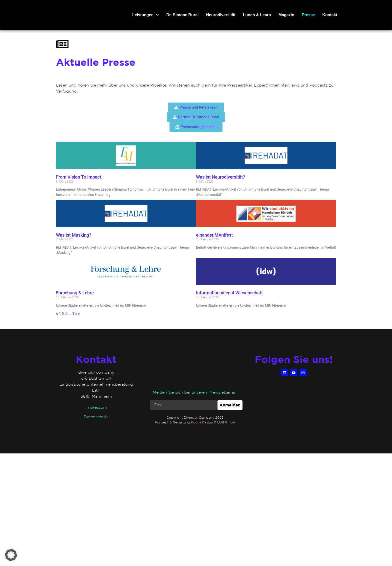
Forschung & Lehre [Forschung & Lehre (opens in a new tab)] (75, 293)
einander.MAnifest (214, 235)
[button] (11, 555)
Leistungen (146, 15)
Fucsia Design (202, 422)
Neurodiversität (221, 15)
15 (74, 313)
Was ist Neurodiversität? (221, 177)
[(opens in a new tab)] (126, 272)
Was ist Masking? (74, 235)
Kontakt (330, 15)
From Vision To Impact (79, 177)
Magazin (286, 15)
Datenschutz (96, 417)
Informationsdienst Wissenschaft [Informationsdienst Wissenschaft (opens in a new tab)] (230, 293)
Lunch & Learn (257, 15)
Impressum (96, 407)
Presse (308, 15)
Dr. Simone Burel (183, 15)
